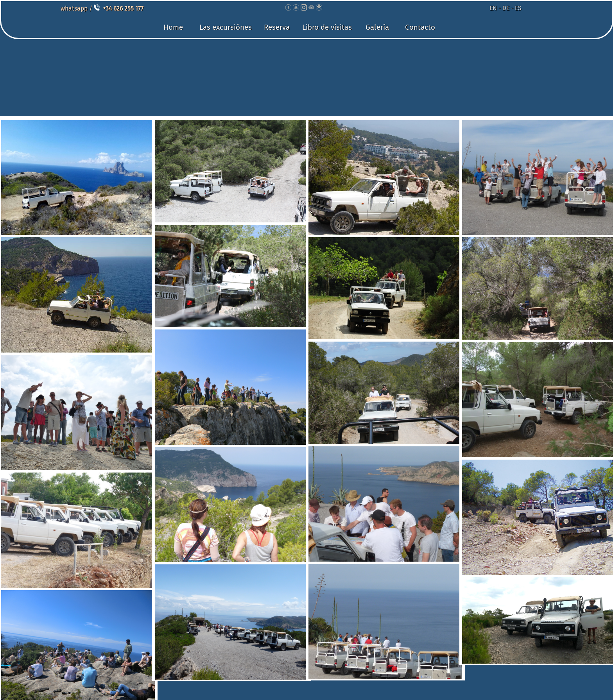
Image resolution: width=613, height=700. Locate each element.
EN (493, 8)
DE (506, 8)
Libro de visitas (327, 27)
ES (518, 8)
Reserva (277, 27)
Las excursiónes (226, 27)
